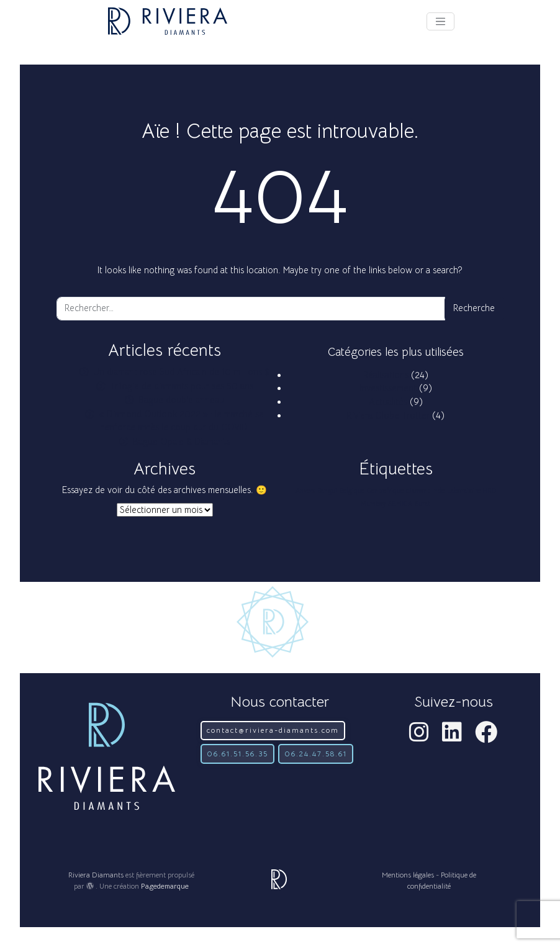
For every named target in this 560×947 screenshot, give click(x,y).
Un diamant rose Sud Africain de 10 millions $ (181, 372)
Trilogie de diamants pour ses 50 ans (182, 386)
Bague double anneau (181, 400)
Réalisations (386, 375)
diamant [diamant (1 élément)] (418, 491)
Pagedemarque (165, 886)
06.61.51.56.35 (237, 754)
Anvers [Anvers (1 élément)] (305, 491)
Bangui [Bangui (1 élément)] (327, 491)
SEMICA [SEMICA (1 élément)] (400, 504)
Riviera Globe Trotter (388, 415)
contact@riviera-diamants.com (273, 730)
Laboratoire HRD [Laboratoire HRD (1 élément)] (472, 491)
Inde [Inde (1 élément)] (438, 491)
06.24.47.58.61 (316, 754)
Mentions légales (408, 875)
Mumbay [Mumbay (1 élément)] (373, 504)
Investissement (388, 388)
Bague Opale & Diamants (181, 442)
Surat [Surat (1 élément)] (422, 504)
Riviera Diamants (96, 875)
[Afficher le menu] (440, 21)
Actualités (388, 402)
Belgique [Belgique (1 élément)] (352, 491)
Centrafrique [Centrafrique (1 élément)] (385, 491)
